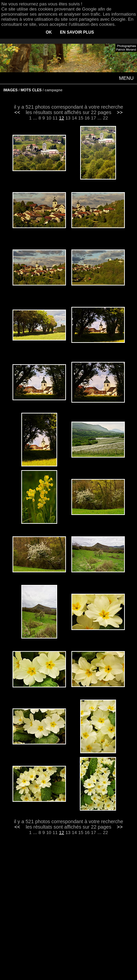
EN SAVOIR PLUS (77, 32)
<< (17, 112)
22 (105, 118)
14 (74, 118)
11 (55, 118)
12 (62, 118)
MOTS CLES (31, 90)
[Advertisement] (69, 912)
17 (94, 118)
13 (68, 118)
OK (49, 32)
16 (87, 118)
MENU (126, 78)
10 (49, 118)
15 (81, 118)
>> (120, 112)
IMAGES (10, 90)
